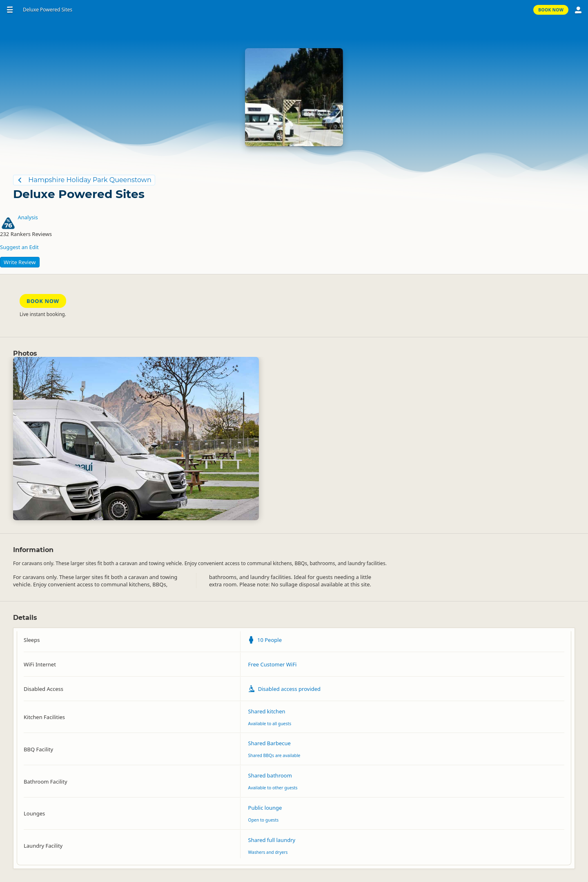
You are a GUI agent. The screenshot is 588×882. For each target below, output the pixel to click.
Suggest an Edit (19, 247)
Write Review (20, 262)
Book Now (551, 10)
